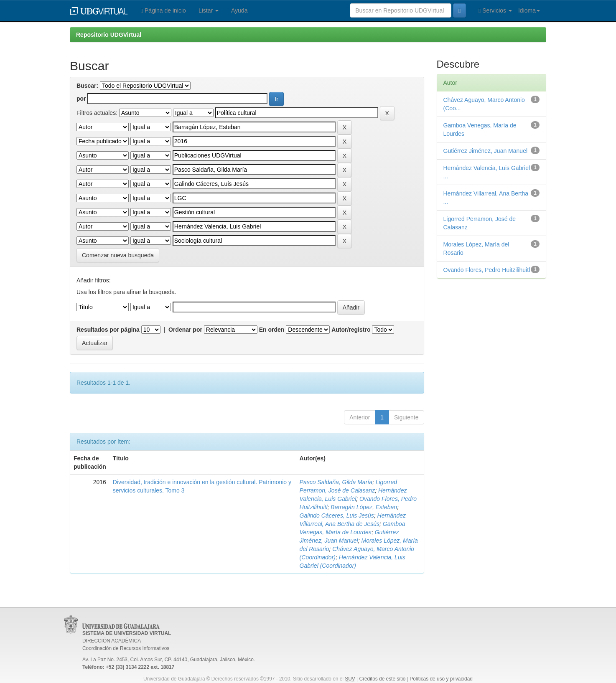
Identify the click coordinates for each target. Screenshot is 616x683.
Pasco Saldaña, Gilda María (336, 482)
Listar (209, 10)
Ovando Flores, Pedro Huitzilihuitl (487, 270)
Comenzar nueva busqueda (118, 255)
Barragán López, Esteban (364, 507)
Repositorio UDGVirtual (109, 35)
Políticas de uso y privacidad (441, 679)
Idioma (529, 10)
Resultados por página (108, 330)
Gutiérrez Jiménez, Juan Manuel (486, 151)
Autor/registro (351, 330)
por (81, 99)
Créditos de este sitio (382, 679)
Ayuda (239, 10)
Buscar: (87, 86)
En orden (272, 330)
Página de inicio (163, 11)
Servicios (495, 11)
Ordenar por (185, 330)
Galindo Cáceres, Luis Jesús (337, 515)
